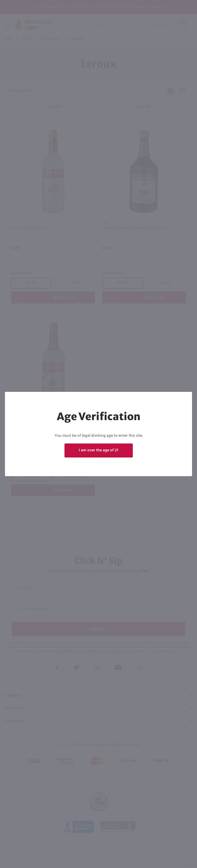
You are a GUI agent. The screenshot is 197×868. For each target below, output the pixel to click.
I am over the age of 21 (98, 450)
